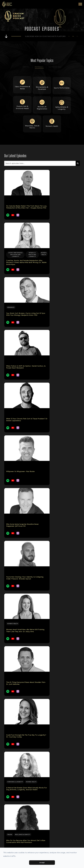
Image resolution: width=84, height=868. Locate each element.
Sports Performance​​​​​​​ (62, 92)
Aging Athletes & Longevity (62, 112)
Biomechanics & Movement (42, 93)
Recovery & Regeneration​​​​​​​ (42, 112)
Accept (42, 863)
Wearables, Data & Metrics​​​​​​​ (32, 130)
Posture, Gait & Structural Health (22, 112)
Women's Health (52, 129)
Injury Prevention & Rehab (22, 93)
